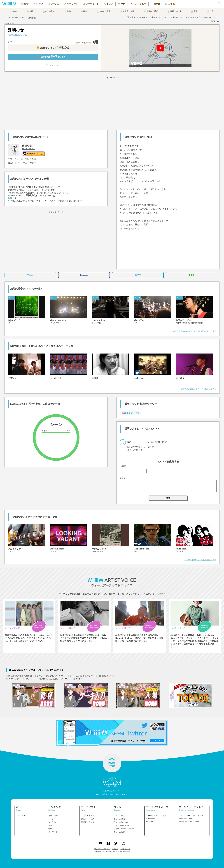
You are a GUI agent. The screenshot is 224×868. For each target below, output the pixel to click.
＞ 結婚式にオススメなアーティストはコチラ (197, 389)
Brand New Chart (185, 819)
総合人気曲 (53, 816)
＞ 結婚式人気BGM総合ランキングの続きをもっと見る (193, 331)
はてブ (138, 275)
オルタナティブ (31, 163)
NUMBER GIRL (18, 18)
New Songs (150, 819)
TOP (6, 18)
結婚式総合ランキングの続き (26, 289)
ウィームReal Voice (121, 825)
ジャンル (52, 822)
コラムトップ (119, 816)
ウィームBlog (119, 819)
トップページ (22, 816)
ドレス (51, 825)
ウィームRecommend (122, 822)
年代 (50, 829)
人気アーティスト (89, 816)
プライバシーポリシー (102, 849)
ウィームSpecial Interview (124, 829)
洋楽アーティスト (89, 822)
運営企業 (115, 849)
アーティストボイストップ (157, 816)
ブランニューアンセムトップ (191, 816)
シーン (51, 819)
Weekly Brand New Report (189, 822)
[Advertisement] (112, 103)
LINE (192, 275)
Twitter (30, 275)
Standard (149, 822)
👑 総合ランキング (53, 48)
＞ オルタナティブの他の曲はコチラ (200, 560)
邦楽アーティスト (89, 819)
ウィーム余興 (119, 832)
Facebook (84, 275)
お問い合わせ (125, 849)
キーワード (53, 832)
